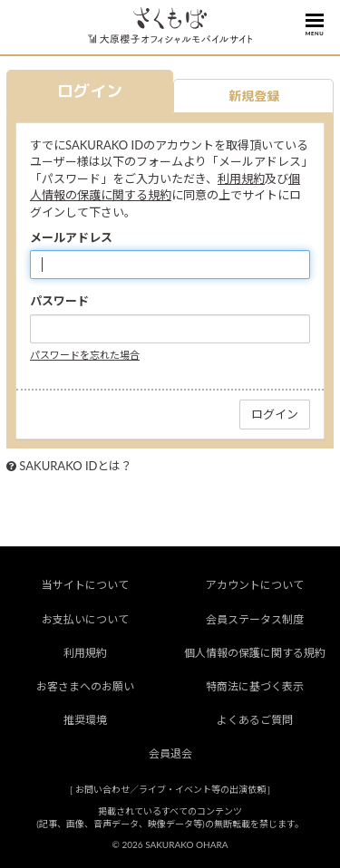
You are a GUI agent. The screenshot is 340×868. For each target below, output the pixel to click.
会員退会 (170, 753)
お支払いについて (85, 619)
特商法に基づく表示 (255, 686)
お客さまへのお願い (85, 686)
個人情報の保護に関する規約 (255, 653)
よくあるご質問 (255, 720)
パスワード (59, 301)
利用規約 (241, 178)
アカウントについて (255, 585)
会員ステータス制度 (255, 619)
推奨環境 (85, 720)
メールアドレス (71, 237)
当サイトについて (85, 585)
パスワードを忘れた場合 (85, 355)
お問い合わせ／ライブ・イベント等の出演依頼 (170, 789)
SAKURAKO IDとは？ (76, 466)
